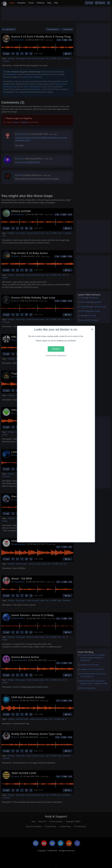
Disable (56, 349)
